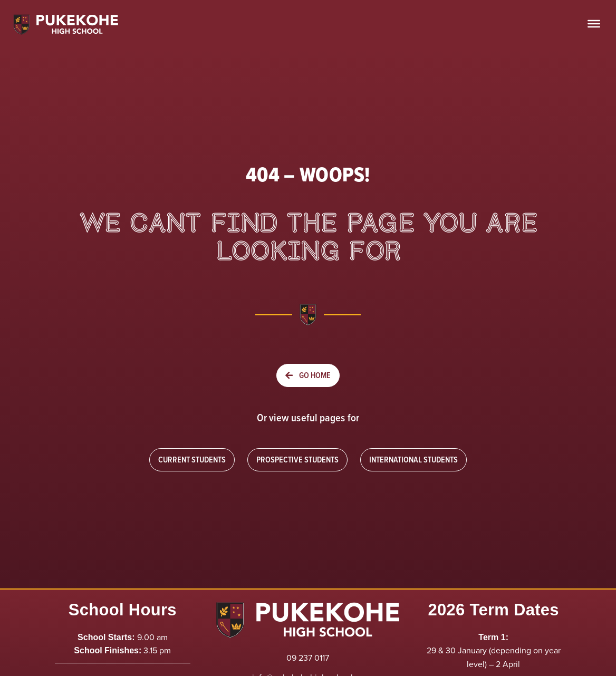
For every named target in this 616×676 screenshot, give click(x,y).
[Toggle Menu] (594, 24)
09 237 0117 (308, 658)
